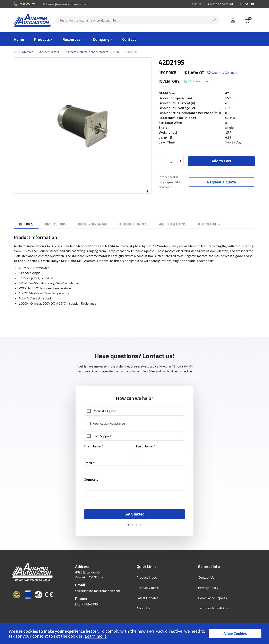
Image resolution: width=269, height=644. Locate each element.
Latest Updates (147, 599)
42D (116, 52)
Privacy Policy (208, 589)
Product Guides (148, 589)
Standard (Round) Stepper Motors (86, 52)
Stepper (28, 52)
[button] (147, 191)
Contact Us (206, 579)
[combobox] (138, 20)
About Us (143, 610)
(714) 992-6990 (28, 4)
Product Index (147, 579)
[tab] (26, 224)
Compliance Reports (212, 599)
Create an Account (221, 4)
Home (15, 52)
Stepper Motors (49, 52)
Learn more (96, 636)
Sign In (197, 4)
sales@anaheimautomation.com (68, 4)
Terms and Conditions (213, 610)
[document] (135, 634)
